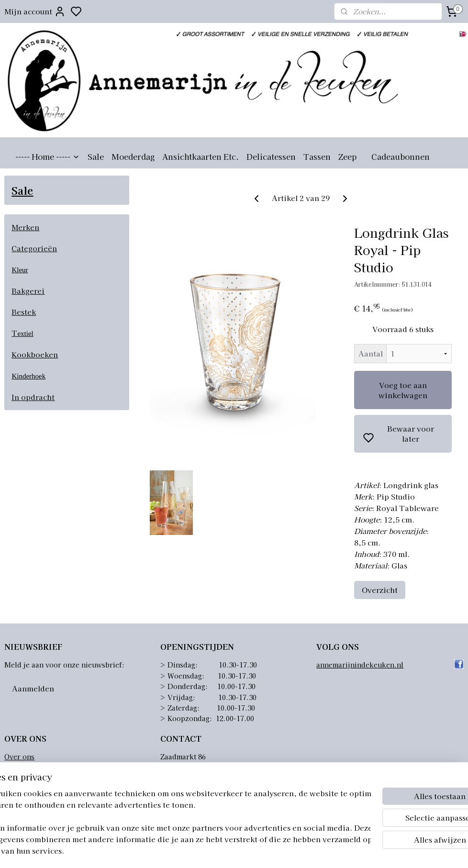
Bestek (24, 312)
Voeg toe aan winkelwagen (403, 390)
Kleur (20, 270)
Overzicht (380, 590)
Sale (96, 156)
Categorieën (34, 248)
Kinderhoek (28, 376)
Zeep (347, 156)
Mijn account (35, 11)
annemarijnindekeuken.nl (360, 665)
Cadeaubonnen (401, 156)
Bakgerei (28, 291)
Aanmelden (33, 688)
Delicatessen (271, 156)
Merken (25, 227)
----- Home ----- (48, 156)
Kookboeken (35, 354)
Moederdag (133, 156)
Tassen (317, 156)
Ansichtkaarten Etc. (201, 156)
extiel (25, 334)
